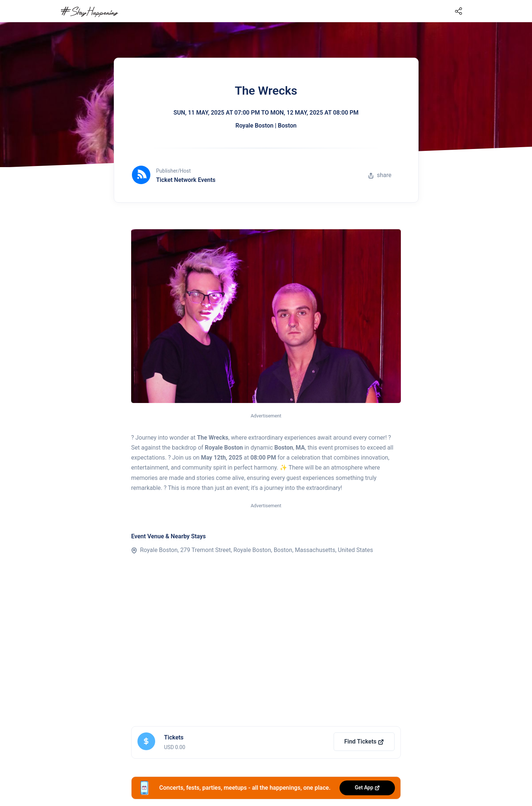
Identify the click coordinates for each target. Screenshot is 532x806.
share (380, 175)
